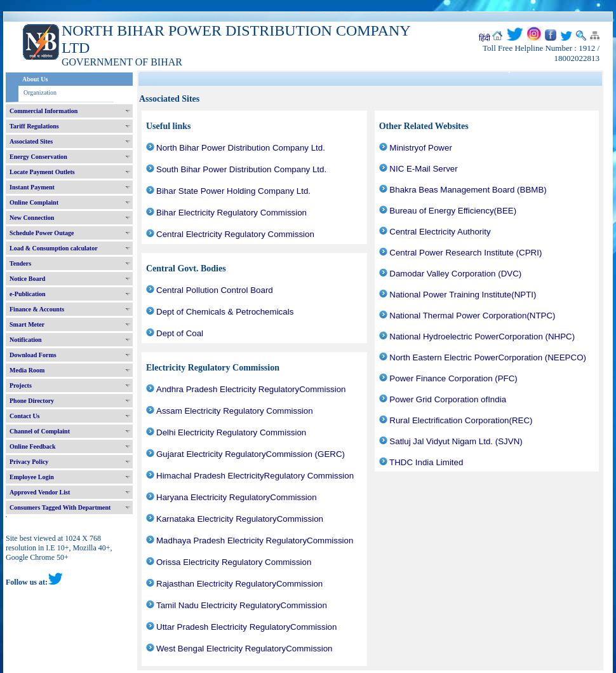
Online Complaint (34, 202)
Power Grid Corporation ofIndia (448, 399)
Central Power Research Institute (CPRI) (465, 253)
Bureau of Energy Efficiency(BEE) (453, 211)
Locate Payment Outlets (42, 172)
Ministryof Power (421, 148)
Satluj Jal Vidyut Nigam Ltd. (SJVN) (456, 441)
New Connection (32, 218)
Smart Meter (27, 324)
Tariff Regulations (34, 126)
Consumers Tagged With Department (60, 507)
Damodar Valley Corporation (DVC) (455, 274)
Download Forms (33, 355)
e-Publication (28, 294)
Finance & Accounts (37, 309)
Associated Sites (31, 141)
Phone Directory (32, 401)
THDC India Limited (426, 462)
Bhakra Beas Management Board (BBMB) (468, 190)
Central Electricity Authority (440, 232)
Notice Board (27, 279)
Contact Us (25, 416)
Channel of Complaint (40, 431)
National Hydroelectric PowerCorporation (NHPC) (482, 336)
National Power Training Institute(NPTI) (463, 295)
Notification (26, 340)
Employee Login (32, 477)
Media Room (27, 370)
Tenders (20, 263)
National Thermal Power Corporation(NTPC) (472, 316)
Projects (21, 385)
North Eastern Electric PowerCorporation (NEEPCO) (488, 357)
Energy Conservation (38, 157)
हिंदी (485, 38)
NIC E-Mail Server (423, 169)
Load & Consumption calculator (54, 248)
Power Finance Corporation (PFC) (453, 378)
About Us (35, 79)
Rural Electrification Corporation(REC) (461, 420)
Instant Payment (32, 187)
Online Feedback (33, 446)
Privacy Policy (29, 462)
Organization (40, 92)
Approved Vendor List (40, 492)
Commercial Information (44, 111)
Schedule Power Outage (42, 233)
